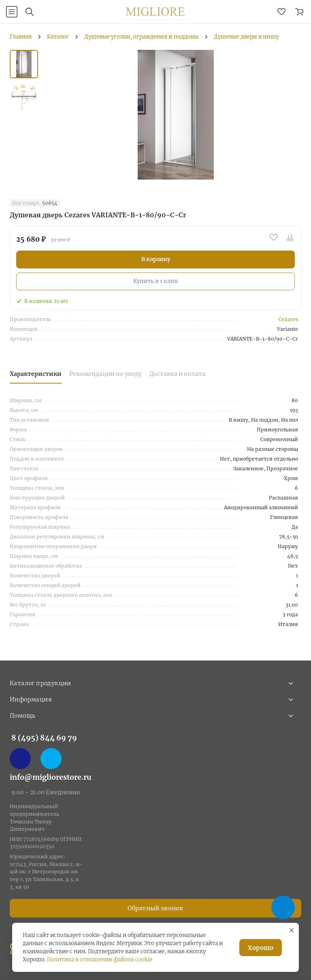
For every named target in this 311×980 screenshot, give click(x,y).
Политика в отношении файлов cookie (100, 960)
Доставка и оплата (177, 374)
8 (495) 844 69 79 (44, 738)
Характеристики (36, 374)
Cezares (288, 319)
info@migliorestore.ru (51, 777)
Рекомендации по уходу (105, 374)
